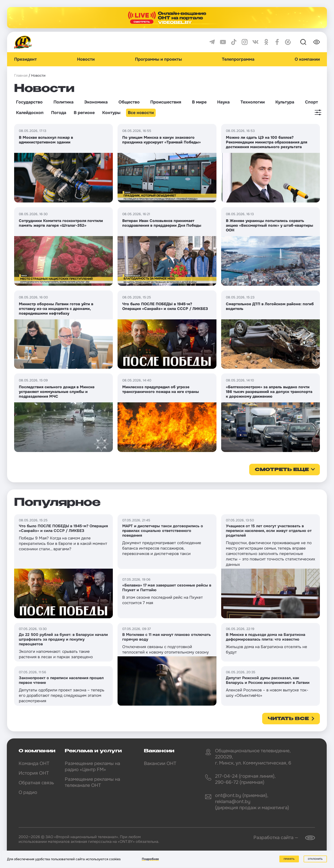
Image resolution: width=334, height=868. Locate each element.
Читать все (288, 719)
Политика (63, 102)
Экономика (96, 102)
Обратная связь (36, 783)
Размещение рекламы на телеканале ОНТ (92, 782)
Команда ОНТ (34, 763)
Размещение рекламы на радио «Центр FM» (92, 767)
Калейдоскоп (30, 113)
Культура (285, 102)
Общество (129, 102)
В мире (199, 102)
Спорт (312, 102)
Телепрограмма (238, 59)
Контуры (111, 113)
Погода (59, 113)
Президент (25, 59)
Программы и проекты (158, 59)
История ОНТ (34, 773)
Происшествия (166, 102)
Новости (86, 59)
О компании (307, 59)
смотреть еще (282, 470)
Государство (29, 102)
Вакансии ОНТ (160, 763)
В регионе (84, 113)
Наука (223, 102)
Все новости (141, 113)
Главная (21, 75)
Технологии (253, 102)
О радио (28, 792)
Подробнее (150, 859)
